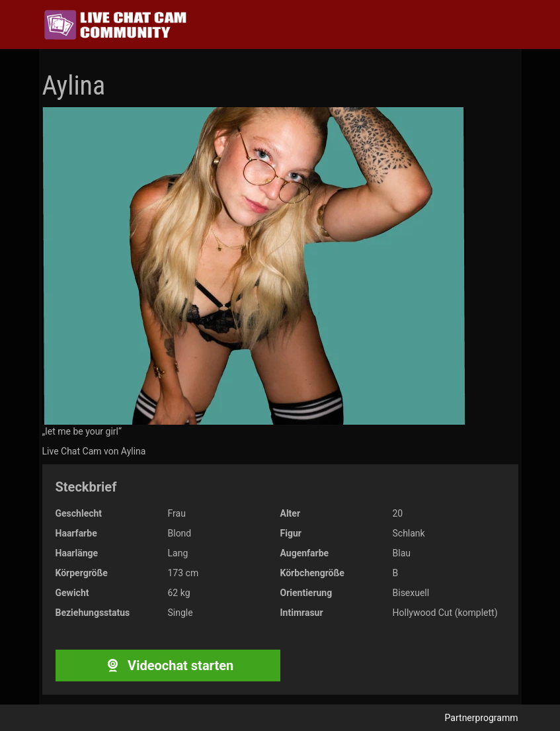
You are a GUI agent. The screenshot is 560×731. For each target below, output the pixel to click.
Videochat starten (168, 666)
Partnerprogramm (482, 718)
